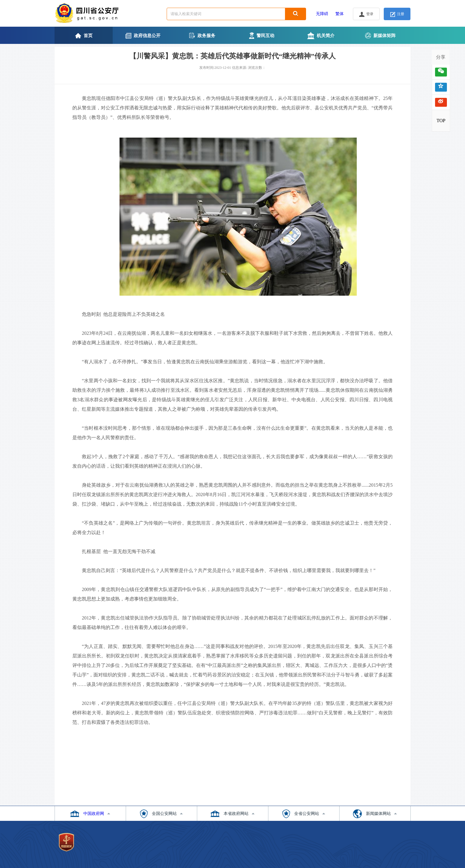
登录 (366, 14)
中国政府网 (94, 814)
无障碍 (322, 14)
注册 (397, 14)
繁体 (340, 14)
